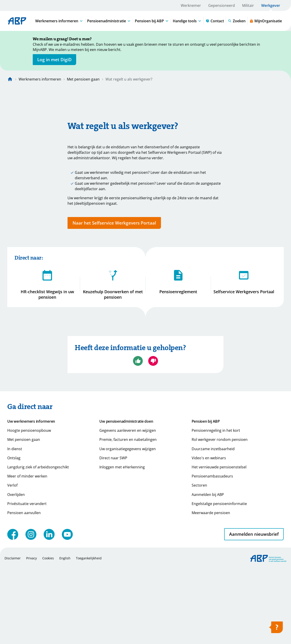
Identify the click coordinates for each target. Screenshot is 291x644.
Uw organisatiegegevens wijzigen (128, 524)
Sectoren (199, 561)
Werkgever (271, 5)
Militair (248, 5)
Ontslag (14, 533)
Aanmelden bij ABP (208, 570)
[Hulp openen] (276, 629)
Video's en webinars (209, 533)
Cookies (48, 634)
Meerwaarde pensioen (211, 588)
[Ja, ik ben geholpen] (138, 437)
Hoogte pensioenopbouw (29, 506)
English (65, 634)
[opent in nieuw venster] (54, 60)
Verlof (12, 561)
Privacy (31, 634)
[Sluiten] (268, 40)
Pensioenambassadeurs (212, 552)
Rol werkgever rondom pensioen (220, 515)
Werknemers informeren (40, 79)
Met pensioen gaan (83, 79)
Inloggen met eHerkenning (122, 543)
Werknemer (191, 5)
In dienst (15, 524)
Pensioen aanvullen (24, 588)
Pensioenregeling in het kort (216, 506)
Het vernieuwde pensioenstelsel (219, 543)
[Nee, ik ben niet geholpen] (153, 437)
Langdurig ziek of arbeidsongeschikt (38, 543)
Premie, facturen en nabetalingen (128, 515)
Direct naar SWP (113, 533)
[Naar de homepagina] (10, 79)
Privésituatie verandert (27, 579)
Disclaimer (13, 634)
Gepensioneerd (222, 5)
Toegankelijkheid (89, 634)
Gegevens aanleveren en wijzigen (128, 506)
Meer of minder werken (27, 552)
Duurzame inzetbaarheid (213, 524)
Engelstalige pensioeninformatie (219, 579)
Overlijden (16, 570)
